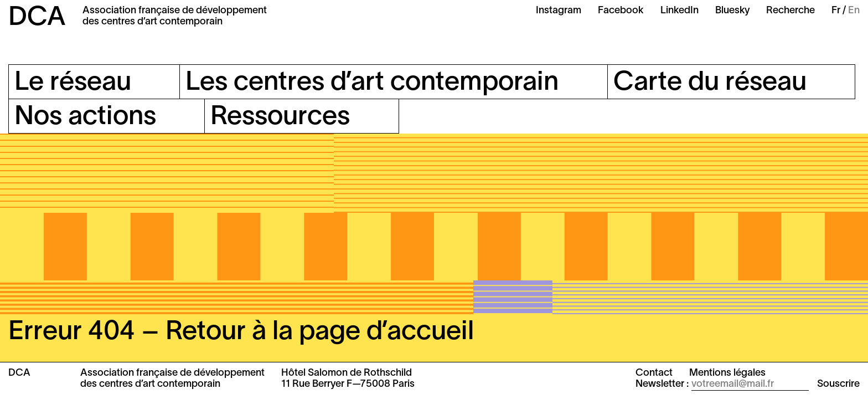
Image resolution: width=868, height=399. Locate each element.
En (854, 11)
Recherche (790, 11)
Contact (654, 373)
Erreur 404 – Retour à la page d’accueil (241, 332)
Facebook (621, 11)
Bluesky (732, 11)
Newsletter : (662, 384)
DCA (37, 18)
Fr (836, 11)
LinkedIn (680, 11)
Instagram (559, 11)
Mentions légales (727, 373)
